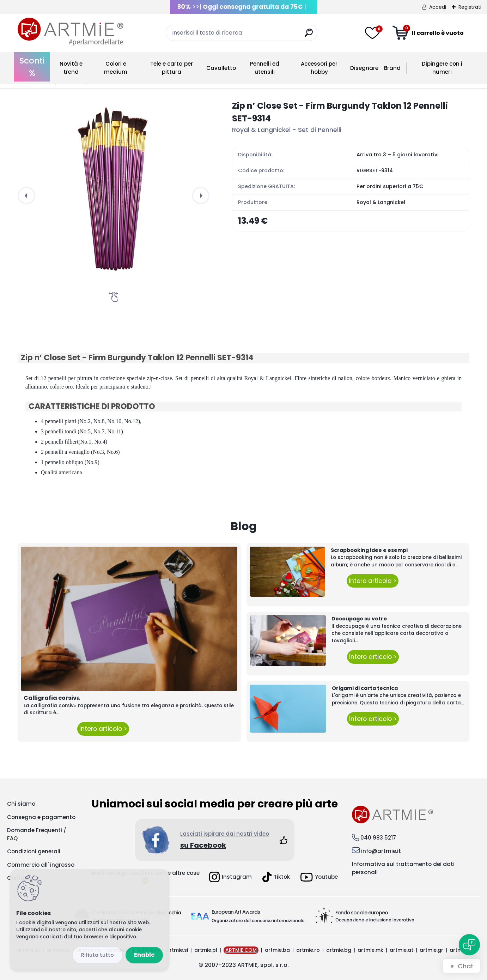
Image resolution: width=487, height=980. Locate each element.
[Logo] (71, 32)
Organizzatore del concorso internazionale (258, 921)
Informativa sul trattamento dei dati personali (403, 868)
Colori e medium (116, 68)
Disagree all (98, 955)
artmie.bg (339, 950)
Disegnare (364, 68)
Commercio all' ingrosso (41, 865)
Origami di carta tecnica (365, 688)
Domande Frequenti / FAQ (37, 834)
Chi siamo (21, 804)
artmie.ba (277, 950)
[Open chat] (469, 945)
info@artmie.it (381, 851)
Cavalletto (221, 68)
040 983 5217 (378, 838)
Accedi (438, 7)
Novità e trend (71, 68)
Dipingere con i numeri (442, 68)
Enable (144, 955)
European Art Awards (236, 912)
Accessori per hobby (319, 68)
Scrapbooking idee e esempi (369, 550)
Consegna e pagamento (41, 817)
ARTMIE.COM (241, 950)
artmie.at (401, 950)
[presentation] (26, 196)
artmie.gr (431, 950)
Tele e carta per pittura (172, 68)
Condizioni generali (34, 851)
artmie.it (460, 950)
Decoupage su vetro (359, 619)
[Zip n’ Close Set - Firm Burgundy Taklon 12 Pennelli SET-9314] (114, 196)
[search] (309, 35)
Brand (392, 68)
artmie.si (177, 950)
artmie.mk (370, 950)
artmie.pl (206, 950)
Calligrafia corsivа (52, 698)
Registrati (470, 7)
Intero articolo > (103, 729)
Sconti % (32, 67)
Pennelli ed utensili (265, 68)
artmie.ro (308, 950)
